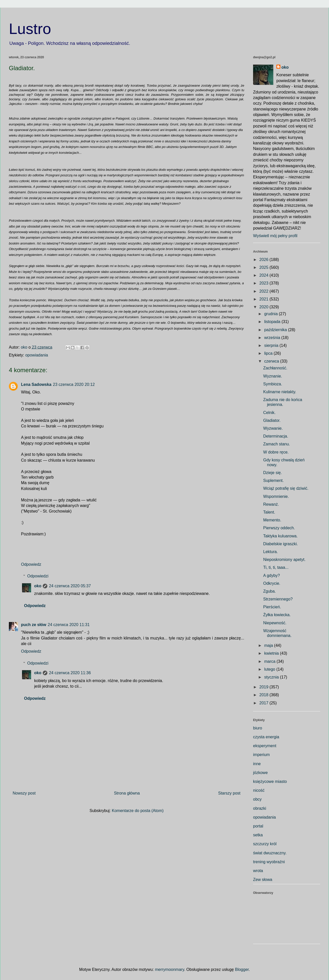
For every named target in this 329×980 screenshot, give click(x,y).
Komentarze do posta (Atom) (138, 811)
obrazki (260, 808)
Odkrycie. (272, 583)
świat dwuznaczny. (270, 853)
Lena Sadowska (36, 384)
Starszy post (229, 793)
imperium (261, 755)
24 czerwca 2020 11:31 (69, 625)
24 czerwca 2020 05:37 (70, 586)
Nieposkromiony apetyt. (284, 560)
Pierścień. (272, 607)
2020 (264, 307)
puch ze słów (34, 625)
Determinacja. (276, 436)
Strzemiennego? (278, 599)
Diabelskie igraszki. (281, 544)
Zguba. (270, 591)
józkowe (260, 773)
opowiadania (37, 355)
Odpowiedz (31, 564)
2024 (264, 275)
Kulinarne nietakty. (280, 392)
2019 (264, 687)
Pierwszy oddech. (279, 528)
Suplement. (273, 480)
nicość (259, 790)
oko (38, 586)
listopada (273, 322)
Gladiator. (272, 420)
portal (258, 826)
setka (258, 835)
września (273, 338)
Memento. (272, 520)
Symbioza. (273, 384)
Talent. (269, 512)
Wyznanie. (273, 376)
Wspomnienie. (276, 496)
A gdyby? (272, 576)
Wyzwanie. (273, 428)
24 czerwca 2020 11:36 (70, 673)
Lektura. (271, 552)
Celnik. (269, 413)
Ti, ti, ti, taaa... (276, 567)
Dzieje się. (273, 473)
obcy (257, 799)
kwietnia (272, 653)
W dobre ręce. (276, 452)
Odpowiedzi (38, 576)
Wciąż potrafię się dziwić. (286, 488)
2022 (264, 291)
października (276, 330)
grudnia (272, 314)
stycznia (272, 677)
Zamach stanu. (277, 444)
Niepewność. (275, 623)
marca (270, 661)
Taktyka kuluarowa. (280, 536)
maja (269, 645)
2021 (264, 299)
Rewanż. (271, 504)
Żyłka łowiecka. (277, 615)
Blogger (242, 969)
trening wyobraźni (269, 862)
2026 (264, 260)
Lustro (30, 29)
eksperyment (265, 746)
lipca (269, 353)
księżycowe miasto (270, 781)
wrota (258, 871)
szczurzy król (265, 844)
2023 (264, 283)
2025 (264, 267)
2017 (264, 703)
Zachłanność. (275, 368)
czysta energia (266, 737)
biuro (258, 728)
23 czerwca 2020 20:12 (74, 384)
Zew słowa (263, 880)
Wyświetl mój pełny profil (275, 236)
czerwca (272, 361)
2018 (264, 695)
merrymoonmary (169, 969)
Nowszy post (24, 793)
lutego (270, 669)
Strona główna (127, 793)
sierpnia (272, 345)
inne (257, 764)
